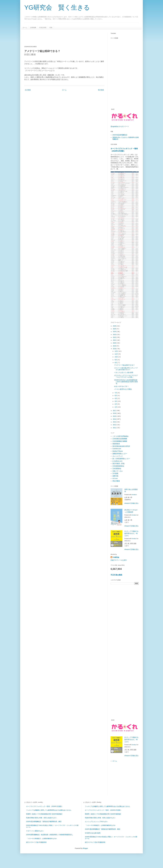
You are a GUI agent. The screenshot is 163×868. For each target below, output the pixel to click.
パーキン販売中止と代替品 (123, 389)
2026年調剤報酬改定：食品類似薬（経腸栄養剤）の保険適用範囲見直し (50, 835)
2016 (115, 413)
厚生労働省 (116, 481)
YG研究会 (116, 557)
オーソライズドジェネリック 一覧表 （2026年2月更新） (45, 806)
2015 (115, 416)
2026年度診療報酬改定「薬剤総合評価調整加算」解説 (44, 821)
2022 (115, 337)
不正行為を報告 (116, 575)
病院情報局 (116, 444)
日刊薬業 (115, 473)
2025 (115, 329)
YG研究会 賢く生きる (57, 7)
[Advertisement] (62, 37)
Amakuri (134, 495)
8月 (116, 363)
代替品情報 (43, 28)
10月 (116, 357)
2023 (115, 334)
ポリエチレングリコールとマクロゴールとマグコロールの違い (126, 376)
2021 (115, 340)
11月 (116, 354)
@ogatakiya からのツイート (120, 126)
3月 (116, 401)
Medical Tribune (118, 451)
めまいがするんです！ (122, 386)
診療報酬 (33, 28)
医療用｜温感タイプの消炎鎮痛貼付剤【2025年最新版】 (45, 814)
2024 (115, 332)
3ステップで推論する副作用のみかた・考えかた (131, 533)
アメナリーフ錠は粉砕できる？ (124, 365)
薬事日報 (115, 476)
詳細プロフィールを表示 (119, 560)
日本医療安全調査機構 (120, 439)
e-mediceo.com (117, 461)
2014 (115, 419)
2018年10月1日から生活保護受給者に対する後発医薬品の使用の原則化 (126, 382)
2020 (115, 343)
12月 (116, 351)
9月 (116, 360)
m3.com (115, 478)
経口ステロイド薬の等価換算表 (36, 842)
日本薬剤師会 (117, 469)
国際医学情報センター (120, 454)
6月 (116, 396)
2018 (115, 349)
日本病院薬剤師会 (118, 466)
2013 (115, 422)
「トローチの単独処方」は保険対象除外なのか (41, 838)
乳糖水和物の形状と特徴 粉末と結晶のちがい (41, 818)
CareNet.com (117, 449)
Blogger (85, 848)
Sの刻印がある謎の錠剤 (93, 833)
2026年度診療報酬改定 (120, 135)
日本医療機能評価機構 (120, 441)
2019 (115, 346)
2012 (115, 425)
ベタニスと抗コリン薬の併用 (124, 372)
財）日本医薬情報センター (121, 459)
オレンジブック (118, 456)
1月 (116, 407)
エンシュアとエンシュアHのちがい (96, 821)
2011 (115, 428)
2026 (115, 326)
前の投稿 (101, 90)
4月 (116, 398)
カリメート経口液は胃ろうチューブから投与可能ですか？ (126, 369)
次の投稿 (28, 90)
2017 (115, 411)
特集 (51, 28)
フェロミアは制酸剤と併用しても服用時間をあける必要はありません (49, 810)
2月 (116, 404)
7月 (116, 393)
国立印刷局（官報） (119, 464)
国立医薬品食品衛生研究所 (121, 446)
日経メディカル (118, 471)
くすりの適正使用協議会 (120, 436)
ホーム (25, 28)
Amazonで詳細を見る (131, 503)
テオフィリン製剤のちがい (35, 831)
